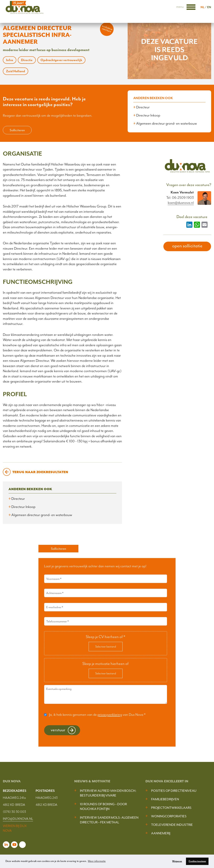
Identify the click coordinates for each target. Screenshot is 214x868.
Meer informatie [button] (97, 861)
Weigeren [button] (177, 861)
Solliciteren (17, 130)
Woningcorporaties (169, 816)
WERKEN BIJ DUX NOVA (15, 828)
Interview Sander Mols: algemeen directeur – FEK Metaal (109, 820)
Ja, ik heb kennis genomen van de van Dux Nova (97, 715)
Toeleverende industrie (172, 825)
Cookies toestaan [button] (197, 861)
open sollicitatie (187, 246)
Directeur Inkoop (148, 115)
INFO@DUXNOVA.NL (18, 819)
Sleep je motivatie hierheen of (105, 664)
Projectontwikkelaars (171, 808)
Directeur (143, 107)
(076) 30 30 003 (14, 812)
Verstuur (58, 730)
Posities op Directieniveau (174, 791)
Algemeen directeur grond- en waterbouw (167, 123)
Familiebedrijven (165, 799)
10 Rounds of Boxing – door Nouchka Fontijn (103, 806)
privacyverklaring (110, 715)
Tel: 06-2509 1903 (180, 198)
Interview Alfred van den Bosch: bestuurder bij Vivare (108, 793)
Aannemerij (161, 833)
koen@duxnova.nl (181, 203)
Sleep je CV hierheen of (105, 637)
